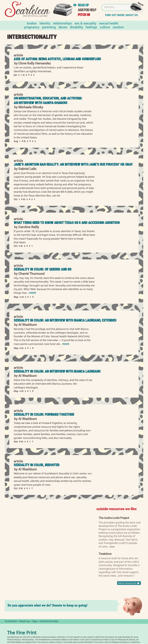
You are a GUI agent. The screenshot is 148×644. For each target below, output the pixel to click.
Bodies (32, 23)
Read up (83, 5)
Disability (76, 27)
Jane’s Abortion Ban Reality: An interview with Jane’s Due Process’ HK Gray (73, 164)
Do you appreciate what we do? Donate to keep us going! (48, 605)
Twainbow (105, 553)
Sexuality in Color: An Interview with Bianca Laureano (57, 371)
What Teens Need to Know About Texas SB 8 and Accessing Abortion (67, 223)
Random (118, 27)
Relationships (62, 23)
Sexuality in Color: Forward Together (44, 415)
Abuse (63, 27)
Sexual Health (109, 23)
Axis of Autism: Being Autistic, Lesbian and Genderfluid (57, 59)
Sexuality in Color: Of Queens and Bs (43, 269)
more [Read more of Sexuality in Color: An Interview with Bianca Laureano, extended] (66, 344)
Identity (45, 23)
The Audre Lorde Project (114, 518)
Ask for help (87, 10)
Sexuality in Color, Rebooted (37, 465)
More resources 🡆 (129, 583)
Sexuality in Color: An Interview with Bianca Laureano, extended (65, 320)
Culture (105, 27)
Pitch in (84, 15)
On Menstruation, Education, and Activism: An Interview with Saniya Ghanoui (48, 101)
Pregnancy (32, 27)
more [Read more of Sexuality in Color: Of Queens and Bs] (32, 293)
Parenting (49, 27)
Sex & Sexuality (85, 23)
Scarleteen (11, 622)
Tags (34, 622)
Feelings (91, 27)
